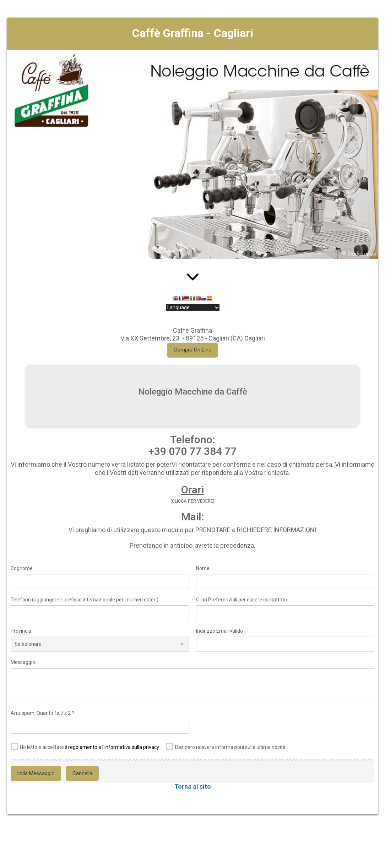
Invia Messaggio (36, 773)
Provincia (21, 631)
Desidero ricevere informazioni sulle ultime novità (226, 746)
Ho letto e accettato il (85, 746)
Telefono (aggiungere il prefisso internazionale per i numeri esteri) (85, 600)
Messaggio (23, 662)
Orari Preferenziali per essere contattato (242, 600)
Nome (203, 568)
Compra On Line (192, 350)
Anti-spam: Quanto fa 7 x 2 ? (42, 713)
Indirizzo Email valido (219, 631)
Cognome (22, 568)
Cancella (82, 773)
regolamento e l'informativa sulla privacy (114, 747)
